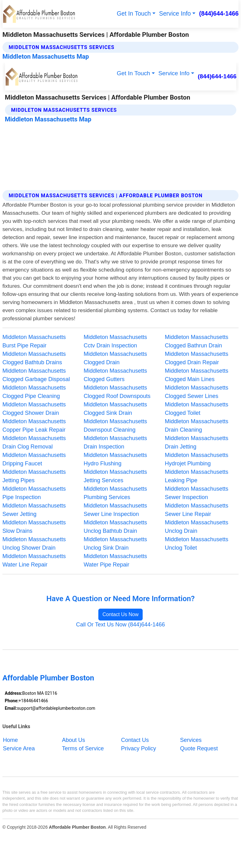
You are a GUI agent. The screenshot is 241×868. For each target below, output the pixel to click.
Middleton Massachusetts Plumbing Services (115, 493)
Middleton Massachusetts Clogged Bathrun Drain (197, 341)
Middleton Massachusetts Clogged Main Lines (197, 375)
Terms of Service (83, 748)
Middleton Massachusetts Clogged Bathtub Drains (34, 358)
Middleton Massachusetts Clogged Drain (115, 358)
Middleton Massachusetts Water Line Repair (34, 560)
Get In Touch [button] (134, 14)
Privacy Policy (139, 748)
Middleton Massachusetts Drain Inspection (115, 442)
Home (10, 740)
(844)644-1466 (219, 14)
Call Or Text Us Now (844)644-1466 (121, 625)
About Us (74, 740)
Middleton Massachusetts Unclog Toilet (197, 544)
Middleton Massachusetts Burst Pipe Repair (34, 341)
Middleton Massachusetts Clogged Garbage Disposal (36, 375)
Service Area (19, 748)
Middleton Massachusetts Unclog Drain (197, 527)
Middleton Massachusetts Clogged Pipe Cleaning (34, 392)
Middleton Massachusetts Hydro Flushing (115, 459)
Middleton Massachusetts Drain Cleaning (197, 426)
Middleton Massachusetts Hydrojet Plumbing (197, 459)
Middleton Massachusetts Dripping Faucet (34, 459)
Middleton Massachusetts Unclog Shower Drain (34, 544)
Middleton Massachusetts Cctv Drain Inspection (115, 341)
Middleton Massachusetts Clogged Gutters (115, 375)
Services (191, 740)
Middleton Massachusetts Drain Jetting (197, 442)
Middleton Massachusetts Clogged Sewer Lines (197, 392)
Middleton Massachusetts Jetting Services (115, 476)
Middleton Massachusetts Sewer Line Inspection (115, 510)
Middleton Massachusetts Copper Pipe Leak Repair (34, 426)
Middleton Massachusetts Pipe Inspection (34, 493)
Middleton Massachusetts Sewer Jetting (34, 510)
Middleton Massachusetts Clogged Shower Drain (34, 409)
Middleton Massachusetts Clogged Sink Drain (115, 409)
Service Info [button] (175, 14)
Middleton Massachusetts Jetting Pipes (34, 476)
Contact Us (135, 740)
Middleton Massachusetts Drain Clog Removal (34, 442)
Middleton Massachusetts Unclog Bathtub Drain (115, 527)
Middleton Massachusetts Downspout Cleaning (115, 426)
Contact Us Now (120, 614)
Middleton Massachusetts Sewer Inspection (197, 493)
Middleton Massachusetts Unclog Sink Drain (115, 544)
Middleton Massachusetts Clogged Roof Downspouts (117, 392)
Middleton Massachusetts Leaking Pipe (197, 476)
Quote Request (199, 748)
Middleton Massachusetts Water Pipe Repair (115, 560)
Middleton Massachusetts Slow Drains (34, 527)
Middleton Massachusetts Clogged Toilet (197, 409)
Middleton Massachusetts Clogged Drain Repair (197, 358)
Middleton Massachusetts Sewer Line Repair (197, 510)
